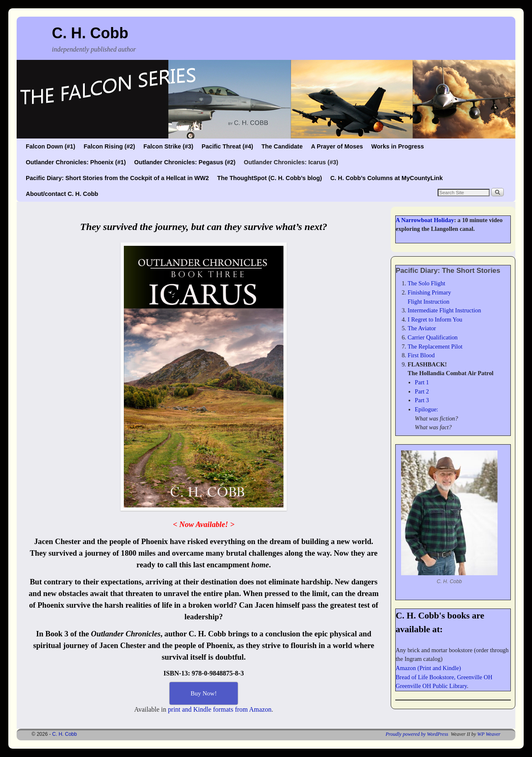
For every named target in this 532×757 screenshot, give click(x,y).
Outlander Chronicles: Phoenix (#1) (76, 162)
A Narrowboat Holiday (425, 220)
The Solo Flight (426, 283)
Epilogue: (426, 409)
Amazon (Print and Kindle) (428, 668)
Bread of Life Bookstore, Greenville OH (444, 677)
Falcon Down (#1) (50, 146)
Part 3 (422, 400)
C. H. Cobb (90, 33)
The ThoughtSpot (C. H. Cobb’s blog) (270, 178)
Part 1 (422, 382)
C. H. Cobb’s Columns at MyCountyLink (387, 178)
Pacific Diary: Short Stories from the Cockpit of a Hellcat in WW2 (117, 178)
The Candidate (282, 146)
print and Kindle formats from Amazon (220, 709)
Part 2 (422, 391)
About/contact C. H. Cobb (62, 194)
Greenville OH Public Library (431, 686)
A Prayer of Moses (337, 146)
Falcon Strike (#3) (168, 146)
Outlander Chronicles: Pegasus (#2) (185, 162)
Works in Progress (398, 146)
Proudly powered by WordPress (417, 734)
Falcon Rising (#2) (109, 146)
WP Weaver (489, 734)
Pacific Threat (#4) (227, 146)
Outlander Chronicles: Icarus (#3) (291, 162)
